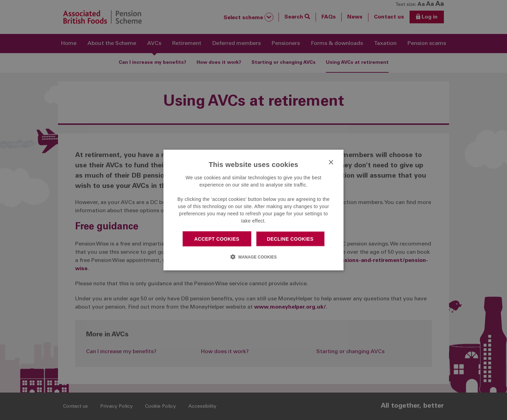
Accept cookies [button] (217, 239)
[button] (253, 257)
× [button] (331, 162)
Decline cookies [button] (290, 239)
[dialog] (254, 210)
